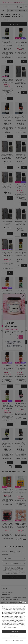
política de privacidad (16, 614)
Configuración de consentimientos (14, 640)
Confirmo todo (14, 632)
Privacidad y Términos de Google (9, 627)
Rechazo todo (14, 636)
